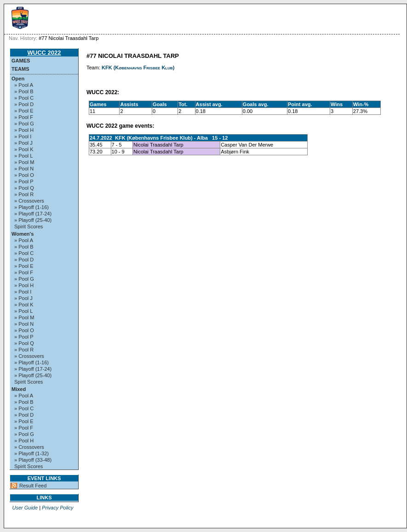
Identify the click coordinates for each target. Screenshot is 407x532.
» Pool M (24, 162)
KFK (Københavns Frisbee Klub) (138, 68)
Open (18, 79)
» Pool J (23, 143)
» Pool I (23, 136)
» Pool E (24, 111)
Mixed (19, 389)
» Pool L (23, 156)
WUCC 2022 (44, 53)
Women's (23, 234)
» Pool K (24, 149)
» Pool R (24, 194)
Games (21, 61)
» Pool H (24, 130)
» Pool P (24, 181)
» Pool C (24, 98)
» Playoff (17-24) (33, 214)
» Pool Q (24, 188)
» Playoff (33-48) (33, 460)
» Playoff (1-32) (32, 453)
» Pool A (24, 85)
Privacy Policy (57, 508)
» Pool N (24, 169)
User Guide (25, 508)
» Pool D (24, 104)
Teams (20, 69)
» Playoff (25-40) (33, 220)
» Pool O (24, 175)
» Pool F (24, 117)
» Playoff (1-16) (32, 207)
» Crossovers (29, 201)
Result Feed (33, 486)
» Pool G (24, 124)
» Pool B (24, 91)
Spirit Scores (29, 226)
